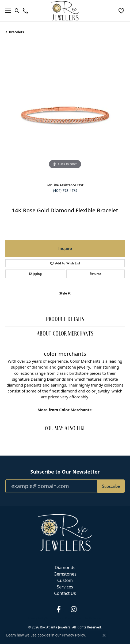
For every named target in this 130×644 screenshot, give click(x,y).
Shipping (35, 274)
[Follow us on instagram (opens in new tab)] (74, 609)
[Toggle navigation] (7, 11)
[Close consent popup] (104, 635)
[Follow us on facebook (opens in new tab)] (59, 609)
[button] (17, 11)
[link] (25, 11)
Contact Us (65, 593)
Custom (65, 580)
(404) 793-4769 (65, 191)
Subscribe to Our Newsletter (65, 472)
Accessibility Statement (87, 618)
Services (65, 587)
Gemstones (65, 574)
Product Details (65, 319)
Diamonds (65, 567)
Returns (96, 274)
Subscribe (111, 486)
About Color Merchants (65, 333)
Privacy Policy (36, 618)
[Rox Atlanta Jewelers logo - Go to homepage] (65, 11)
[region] (65, 111)
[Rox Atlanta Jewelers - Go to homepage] (65, 532)
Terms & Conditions (58, 618)
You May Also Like (65, 428)
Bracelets (17, 32)
